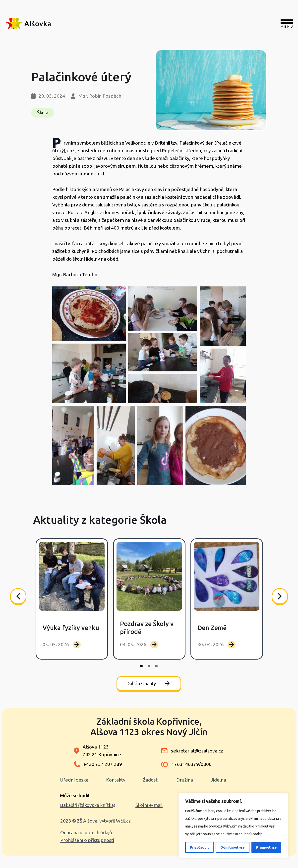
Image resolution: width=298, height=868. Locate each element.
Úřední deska (74, 780)
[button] (89, 314)
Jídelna (218, 780)
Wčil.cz (123, 821)
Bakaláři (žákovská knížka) (88, 805)
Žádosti (151, 780)
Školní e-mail (149, 805)
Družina (185, 780)
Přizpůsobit (199, 847)
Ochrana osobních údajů (86, 832)
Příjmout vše (266, 847)
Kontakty (116, 780)
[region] (233, 826)
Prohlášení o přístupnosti (87, 840)
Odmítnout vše (232, 847)
